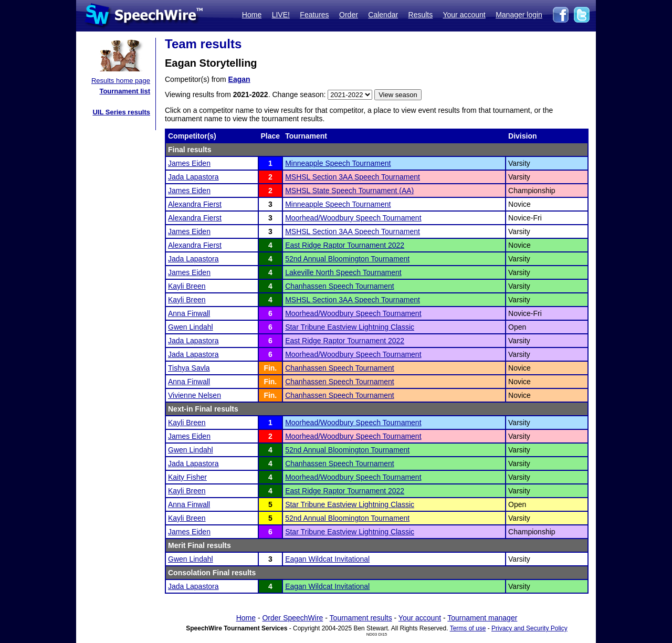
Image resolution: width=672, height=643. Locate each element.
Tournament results (361, 618)
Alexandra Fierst (195, 204)
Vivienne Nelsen (195, 395)
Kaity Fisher (187, 477)
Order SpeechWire (292, 618)
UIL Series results (121, 112)
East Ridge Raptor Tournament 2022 (345, 245)
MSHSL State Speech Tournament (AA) (349, 191)
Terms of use (468, 628)
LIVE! (281, 15)
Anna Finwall (189, 313)
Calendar (383, 15)
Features (314, 15)
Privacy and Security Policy (529, 628)
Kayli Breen (187, 286)
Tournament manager (482, 618)
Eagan (239, 79)
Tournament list (125, 91)
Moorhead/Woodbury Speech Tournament (353, 218)
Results (421, 15)
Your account (464, 15)
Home (252, 15)
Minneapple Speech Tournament (338, 163)
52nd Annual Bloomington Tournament (347, 259)
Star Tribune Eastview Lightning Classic (350, 327)
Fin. (270, 368)
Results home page (121, 81)
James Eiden (189, 163)
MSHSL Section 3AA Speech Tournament (353, 177)
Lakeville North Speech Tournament (343, 272)
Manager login (519, 15)
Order (349, 15)
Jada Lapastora (193, 177)
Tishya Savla (189, 368)
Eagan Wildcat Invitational (327, 559)
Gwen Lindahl (191, 327)
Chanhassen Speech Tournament (340, 286)
